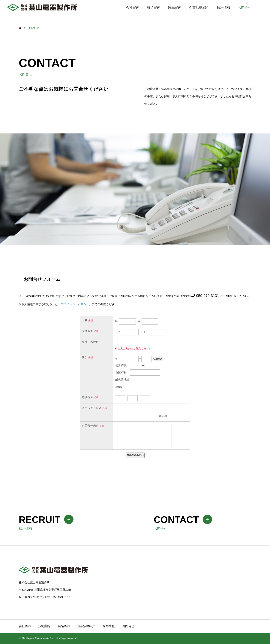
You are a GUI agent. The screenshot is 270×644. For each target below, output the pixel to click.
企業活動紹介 (199, 8)
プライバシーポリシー (75, 304)
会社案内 (133, 8)
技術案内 (154, 8)
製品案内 (175, 8)
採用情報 (223, 8)
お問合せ (244, 8)
